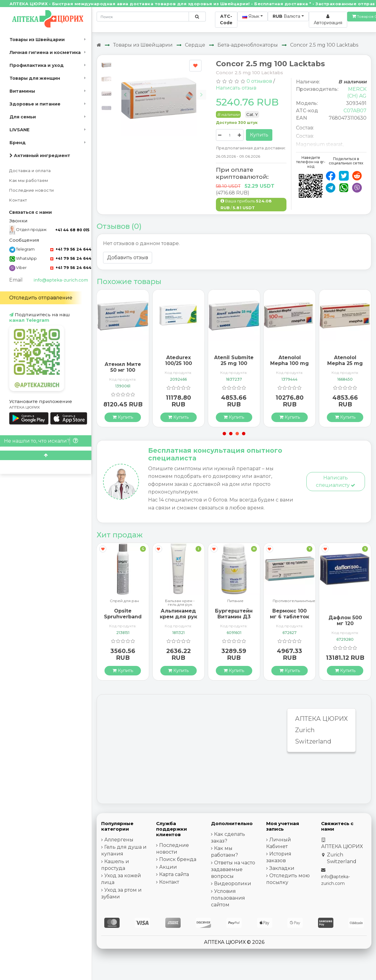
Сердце (195, 45)
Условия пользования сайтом (228, 898)
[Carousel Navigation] (163, 90)
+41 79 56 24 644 (71, 249)
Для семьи (23, 117)
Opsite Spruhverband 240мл (123, 617)
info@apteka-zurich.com (61, 280)
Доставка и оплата (30, 171)
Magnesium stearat (319, 144)
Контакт (18, 200)
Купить (259, 135)
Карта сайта (174, 874)
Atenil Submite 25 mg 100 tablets (234, 363)
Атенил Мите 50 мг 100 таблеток (123, 370)
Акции (168, 867)
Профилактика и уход (37, 65)
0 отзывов (259, 81)
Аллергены (119, 840)
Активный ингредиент (40, 156)
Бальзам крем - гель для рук (180, 603)
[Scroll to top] (46, 455)
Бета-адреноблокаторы (248, 45)
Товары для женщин (35, 78)
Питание (235, 601)
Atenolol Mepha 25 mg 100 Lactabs (345, 363)
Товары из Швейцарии (37, 40)
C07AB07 (355, 111)
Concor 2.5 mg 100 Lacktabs (324, 45)
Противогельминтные (294, 601)
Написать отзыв (236, 88)
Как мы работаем (29, 181)
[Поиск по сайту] (197, 17)
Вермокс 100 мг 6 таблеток (290, 614)
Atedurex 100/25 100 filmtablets (178, 363)
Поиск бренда (178, 859)
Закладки (282, 868)
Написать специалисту (336, 481)
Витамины (22, 91)
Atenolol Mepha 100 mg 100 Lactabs (290, 363)
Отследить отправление (41, 298)
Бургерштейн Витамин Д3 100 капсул (234, 617)
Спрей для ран (124, 601)
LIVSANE (19, 130)
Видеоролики (233, 884)
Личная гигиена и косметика (45, 52)
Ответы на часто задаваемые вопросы (233, 869)
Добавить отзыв (128, 257)
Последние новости (32, 190)
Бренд (18, 143)
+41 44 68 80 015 (72, 230)
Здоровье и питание (35, 104)
